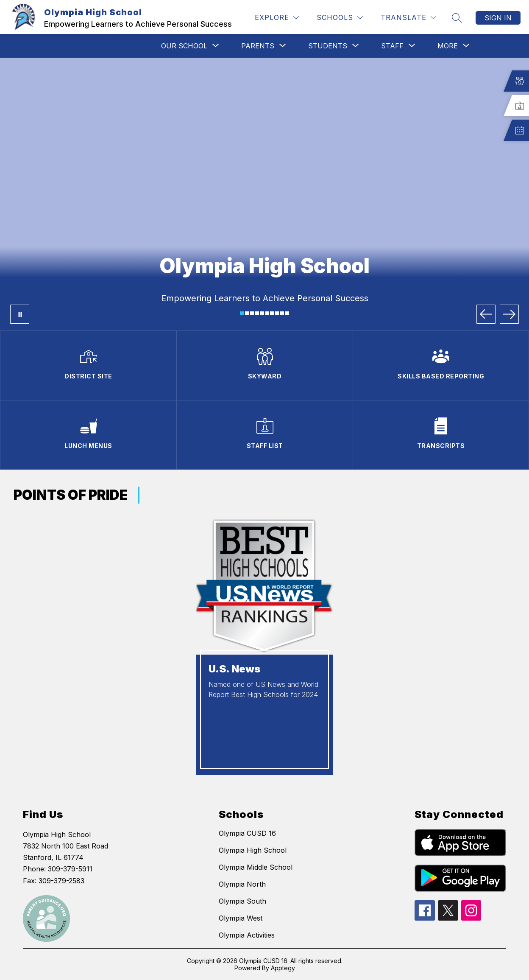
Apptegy (283, 968)
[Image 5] (262, 313)
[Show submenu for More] (448, 46)
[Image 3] (252, 313)
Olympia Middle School (256, 867)
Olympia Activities (247, 935)
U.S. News (234, 669)
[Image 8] (277, 313)
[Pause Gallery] (20, 314)
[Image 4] (257, 313)
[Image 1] (242, 313)
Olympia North (242, 884)
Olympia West (241, 918)
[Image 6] (267, 313)
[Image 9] (282, 313)
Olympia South (242, 901)
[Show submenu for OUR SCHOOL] (184, 46)
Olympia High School (253, 850)
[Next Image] (509, 314)
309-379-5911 (70, 869)
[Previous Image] (486, 314)
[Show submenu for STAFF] (392, 46)
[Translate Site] (408, 18)
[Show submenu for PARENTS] (258, 46)
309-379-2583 (61, 881)
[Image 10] (287, 313)
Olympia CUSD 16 (247, 833)
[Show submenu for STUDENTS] (328, 46)
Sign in (498, 18)
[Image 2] (247, 313)
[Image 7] (272, 313)
